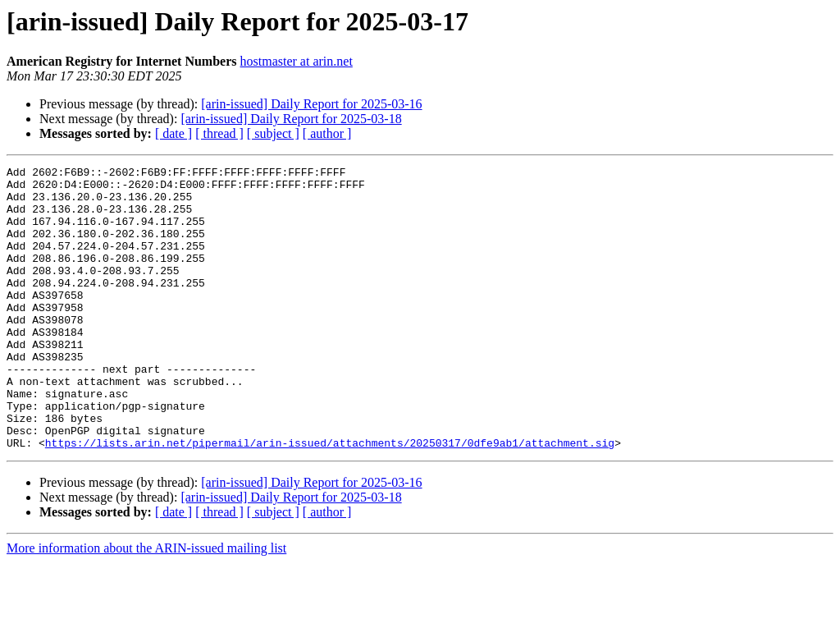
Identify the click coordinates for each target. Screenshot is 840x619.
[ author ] (327, 133)
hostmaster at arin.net (297, 61)
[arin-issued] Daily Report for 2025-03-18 (291, 119)
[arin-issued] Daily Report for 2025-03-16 (311, 104)
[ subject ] (273, 133)
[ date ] (173, 133)
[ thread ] (219, 133)
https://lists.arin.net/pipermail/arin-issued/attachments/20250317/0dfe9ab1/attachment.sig (330, 499)
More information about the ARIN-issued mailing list (146, 605)
